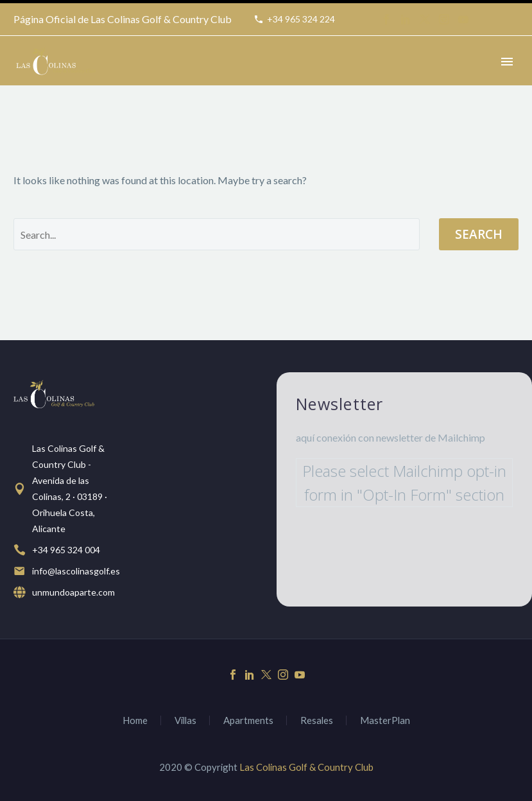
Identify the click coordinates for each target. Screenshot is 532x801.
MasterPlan (385, 720)
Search (479, 234)
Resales (317, 720)
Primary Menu (507, 62)
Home (135, 720)
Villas (185, 720)
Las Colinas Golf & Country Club (306, 767)
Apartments (248, 720)
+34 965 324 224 (301, 19)
